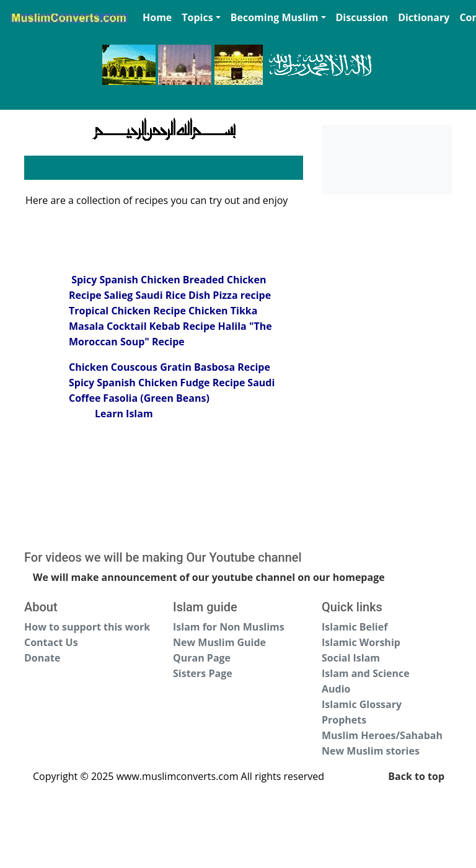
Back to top (416, 776)
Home (157, 17)
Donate (42, 658)
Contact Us (51, 642)
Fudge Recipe (213, 383)
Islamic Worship (361, 642)
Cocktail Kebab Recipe (161, 326)
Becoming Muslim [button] (275, 17)
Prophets (344, 720)
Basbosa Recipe (232, 367)
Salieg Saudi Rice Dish (159, 295)
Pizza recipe (242, 295)
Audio (336, 689)
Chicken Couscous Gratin (130, 367)
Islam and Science (366, 673)
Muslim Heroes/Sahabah (382, 735)
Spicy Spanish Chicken (125, 280)
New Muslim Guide (219, 642)
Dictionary (424, 17)
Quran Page (202, 658)
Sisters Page (203, 673)
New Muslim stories (371, 751)
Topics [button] (197, 17)
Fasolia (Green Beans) (156, 398)
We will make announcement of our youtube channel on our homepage (209, 577)
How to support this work (87, 627)
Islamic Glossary (362, 704)
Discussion (362, 17)
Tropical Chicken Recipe (127, 311)
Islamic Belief (355, 627)
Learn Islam (124, 414)
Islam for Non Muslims (229, 627)
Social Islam (351, 658)
